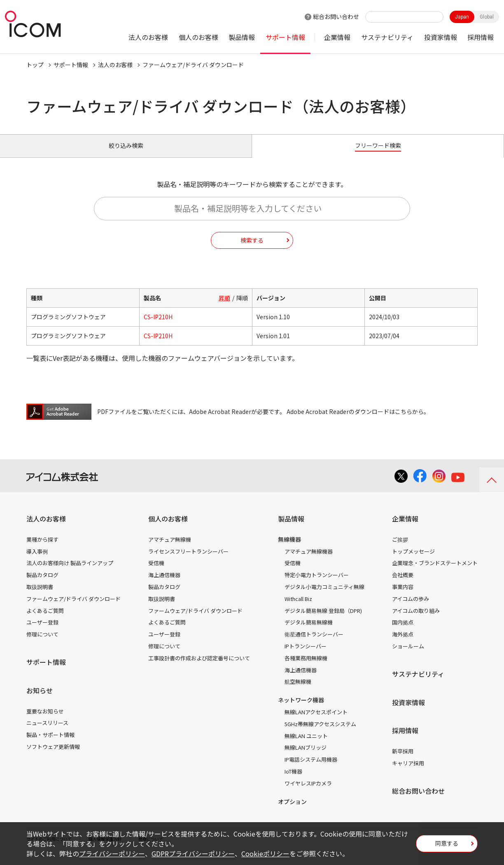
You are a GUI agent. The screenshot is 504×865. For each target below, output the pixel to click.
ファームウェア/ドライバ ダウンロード (73, 608)
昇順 (224, 307)
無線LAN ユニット (306, 745)
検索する (252, 249)
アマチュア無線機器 (309, 560)
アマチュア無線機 (170, 549)
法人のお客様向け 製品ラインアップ (70, 572)
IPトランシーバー (306, 656)
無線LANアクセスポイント (316, 721)
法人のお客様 (148, 37)
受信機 (156, 572)
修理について (42, 644)
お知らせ (40, 700)
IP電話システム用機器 (311, 769)
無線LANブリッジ (306, 757)
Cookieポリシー (265, 853)
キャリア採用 (408, 773)
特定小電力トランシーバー (317, 584)
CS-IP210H (158, 326)
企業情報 (337, 37)
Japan (462, 17)
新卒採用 (403, 761)
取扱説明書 (40, 596)
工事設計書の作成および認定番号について (199, 667)
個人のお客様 (198, 37)
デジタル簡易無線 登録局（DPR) (323, 620)
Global (487, 17)
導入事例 (37, 560)
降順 (242, 307)
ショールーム (408, 656)
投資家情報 (441, 37)
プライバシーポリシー (112, 853)
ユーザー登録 (42, 632)
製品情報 (242, 37)
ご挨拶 (400, 549)
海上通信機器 (164, 584)
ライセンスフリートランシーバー (188, 560)
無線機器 (289, 549)
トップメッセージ (413, 560)
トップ (35, 65)
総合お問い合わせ (336, 16)
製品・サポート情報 (50, 744)
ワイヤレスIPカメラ (308, 793)
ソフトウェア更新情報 (53, 756)
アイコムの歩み (411, 608)
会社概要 (403, 584)
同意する (447, 846)
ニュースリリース (47, 732)
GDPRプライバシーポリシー (193, 853)
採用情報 (481, 37)
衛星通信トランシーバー (314, 644)
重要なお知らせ (45, 720)
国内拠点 (403, 632)
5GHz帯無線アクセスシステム (320, 733)
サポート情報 (285, 37)
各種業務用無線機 (306, 667)
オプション (292, 811)
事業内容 (403, 596)
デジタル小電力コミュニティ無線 (324, 596)
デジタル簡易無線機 (309, 632)
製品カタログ (42, 584)
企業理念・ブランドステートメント (435, 572)
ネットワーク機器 (301, 709)
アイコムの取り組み (416, 620)
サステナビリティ (387, 37)
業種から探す (42, 549)
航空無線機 (298, 691)
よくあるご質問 (45, 620)
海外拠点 (403, 644)
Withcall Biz (298, 608)
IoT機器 (293, 781)
